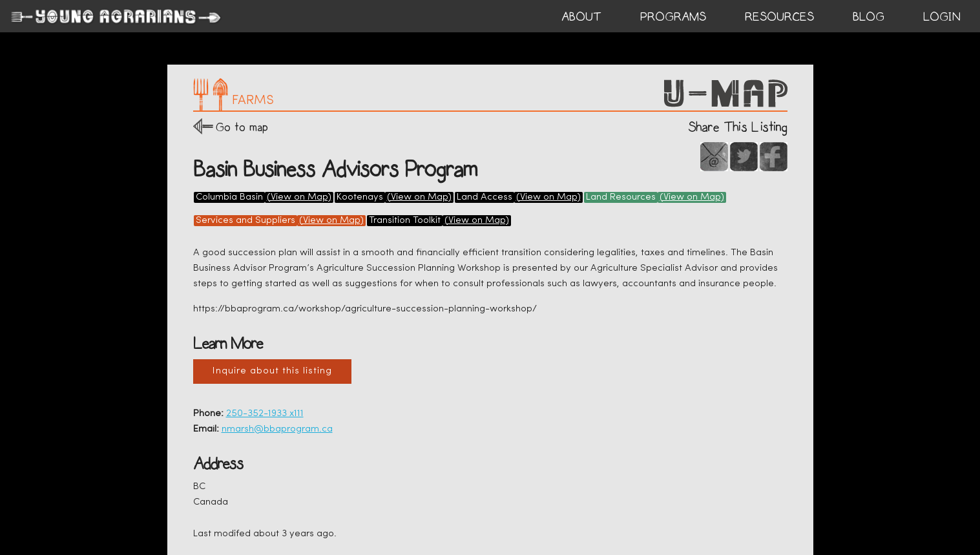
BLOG (869, 17)
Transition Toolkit (405, 221)
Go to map (242, 127)
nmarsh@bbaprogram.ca (277, 429)
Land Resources (621, 197)
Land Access (485, 197)
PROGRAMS (673, 17)
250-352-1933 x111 (265, 414)
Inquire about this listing (272, 371)
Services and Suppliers (245, 221)
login (942, 17)
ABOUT (581, 17)
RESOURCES (779, 17)
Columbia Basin (229, 197)
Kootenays (360, 197)
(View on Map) (299, 197)
